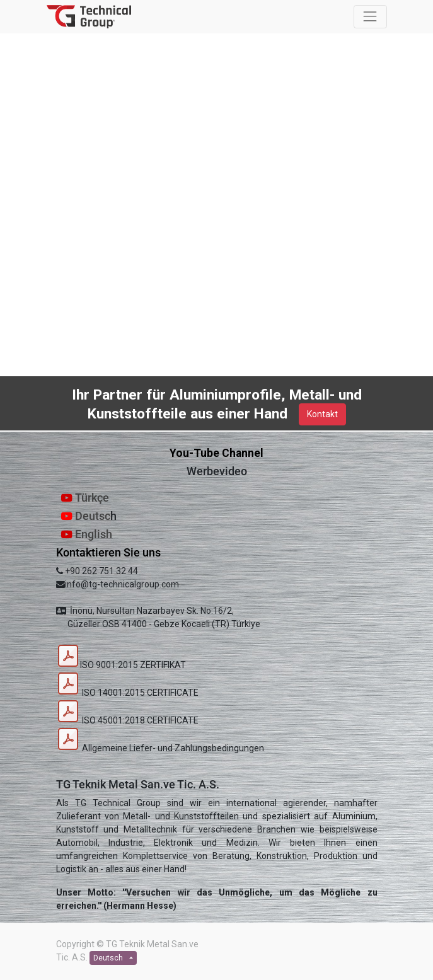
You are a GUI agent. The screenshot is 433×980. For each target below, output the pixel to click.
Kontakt (322, 414)
